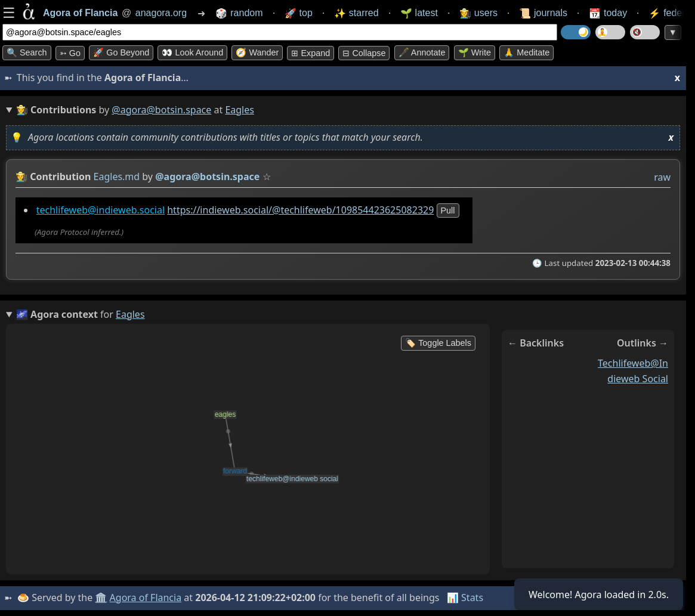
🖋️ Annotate (422, 52)
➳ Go (70, 53)
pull (448, 211)
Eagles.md (117, 177)
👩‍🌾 (21, 177)
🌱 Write (475, 52)
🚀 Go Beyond (121, 52)
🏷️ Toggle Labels (438, 343)
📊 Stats (465, 598)
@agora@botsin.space (161, 110)
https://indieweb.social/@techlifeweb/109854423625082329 (300, 210)
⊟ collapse (364, 53)
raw (662, 177)
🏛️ (101, 598)
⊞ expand (311, 53)
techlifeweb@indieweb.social (101, 210)
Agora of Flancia (146, 598)
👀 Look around (192, 52)
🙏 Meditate (526, 52)
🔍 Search (27, 52)
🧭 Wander (257, 52)
